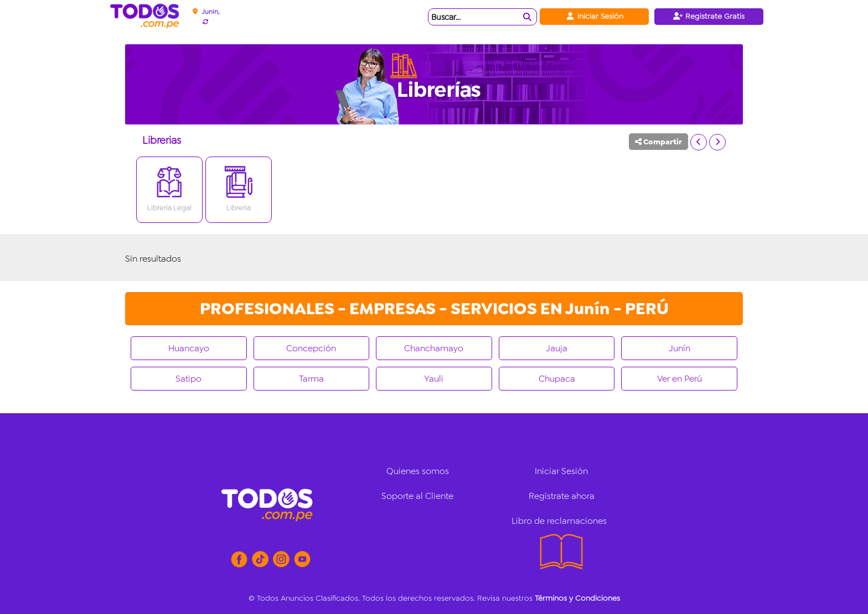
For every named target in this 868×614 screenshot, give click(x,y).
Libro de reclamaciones (559, 521)
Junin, (210, 12)
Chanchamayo (434, 348)
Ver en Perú (680, 379)
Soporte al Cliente (417, 496)
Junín (680, 348)
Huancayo (189, 348)
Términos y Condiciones (577, 598)
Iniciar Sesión (594, 16)
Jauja (557, 348)
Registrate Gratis (709, 16)
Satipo (188, 379)
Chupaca (557, 379)
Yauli (434, 379)
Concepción (311, 348)
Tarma (311, 379)
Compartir (658, 142)
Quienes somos (418, 471)
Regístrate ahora (562, 496)
